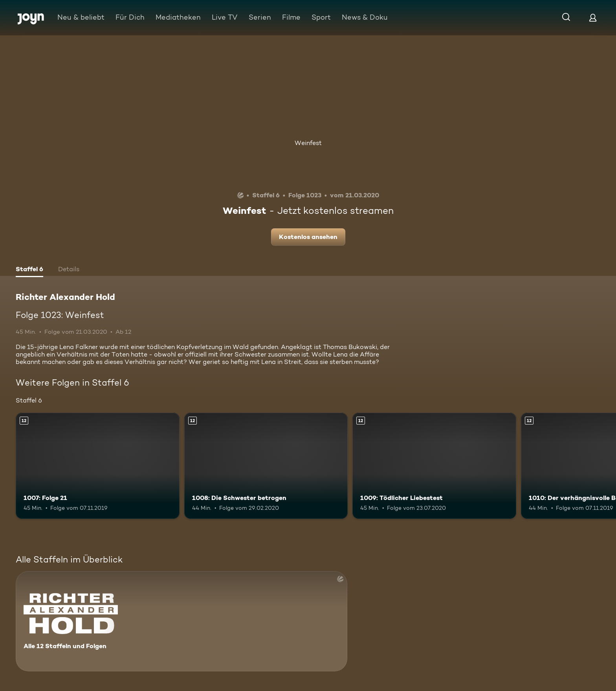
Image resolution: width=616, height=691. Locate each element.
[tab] (29, 270)
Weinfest (308, 143)
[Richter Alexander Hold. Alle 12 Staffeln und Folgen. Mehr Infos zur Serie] (181, 621)
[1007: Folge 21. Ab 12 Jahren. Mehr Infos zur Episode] (98, 466)
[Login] (593, 17)
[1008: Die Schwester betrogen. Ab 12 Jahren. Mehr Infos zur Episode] (266, 466)
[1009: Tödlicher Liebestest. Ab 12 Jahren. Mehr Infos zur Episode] (434, 466)
